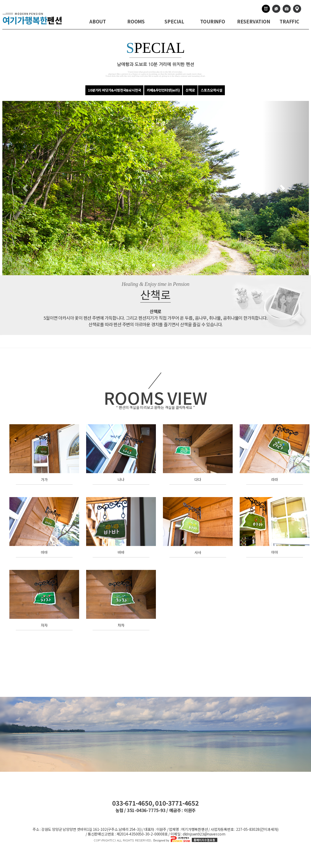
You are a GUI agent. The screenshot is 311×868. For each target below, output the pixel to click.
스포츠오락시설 (211, 90)
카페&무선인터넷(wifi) (163, 90)
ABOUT (98, 21)
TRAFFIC (289, 21)
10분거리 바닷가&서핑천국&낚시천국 (114, 90)
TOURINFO (212, 21)
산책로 (190, 90)
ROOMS (136, 21)
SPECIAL (174, 21)
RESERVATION (254, 21)
